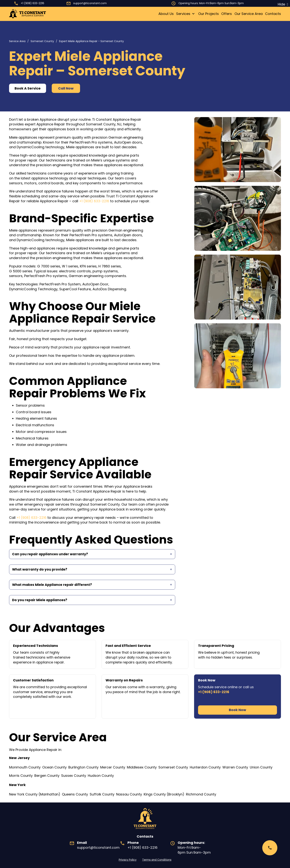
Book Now (238, 711)
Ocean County (54, 767)
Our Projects (209, 14)
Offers (227, 14)
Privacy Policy (128, 860)
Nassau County (129, 794)
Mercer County (113, 767)
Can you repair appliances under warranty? (51, 554)
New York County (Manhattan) (35, 794)
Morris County (21, 776)
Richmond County (201, 794)
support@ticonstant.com (90, 3)
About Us (166, 14)
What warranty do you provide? (40, 570)
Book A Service (28, 88)
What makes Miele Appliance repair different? (54, 585)
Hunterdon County (205, 767)
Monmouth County (25, 767)
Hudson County (101, 776)
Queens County (75, 794)
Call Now (66, 88)
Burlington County (83, 767)
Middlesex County (142, 767)
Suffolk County (102, 794)
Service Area (17, 41)
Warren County (235, 767)
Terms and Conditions (157, 860)
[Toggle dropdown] (193, 14)
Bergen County (47, 776)
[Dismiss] (283, 4)
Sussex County (74, 776)
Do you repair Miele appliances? (41, 601)
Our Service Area (249, 14)
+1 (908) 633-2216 (32, 3)
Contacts (273, 14)
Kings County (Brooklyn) (164, 794)
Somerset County (42, 41)
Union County (261, 767)
